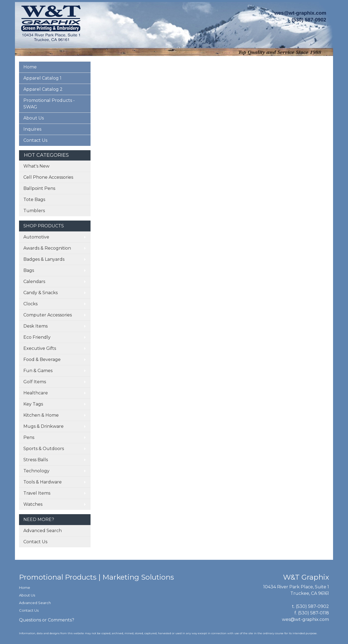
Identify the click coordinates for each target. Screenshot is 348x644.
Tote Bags (34, 200)
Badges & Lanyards (44, 259)
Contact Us (35, 140)
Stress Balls (36, 460)
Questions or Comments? (47, 620)
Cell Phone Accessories (48, 177)
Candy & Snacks (41, 293)
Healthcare (36, 393)
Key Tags (33, 404)
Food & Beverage (42, 359)
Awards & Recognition (47, 248)
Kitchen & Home (41, 415)
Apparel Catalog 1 (42, 78)
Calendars (34, 282)
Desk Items (35, 326)
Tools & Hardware (43, 482)
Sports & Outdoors (44, 449)
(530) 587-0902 (312, 606)
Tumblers (34, 211)
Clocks (30, 304)
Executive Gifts (40, 348)
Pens (29, 437)
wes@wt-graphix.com (300, 13)
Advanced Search (43, 531)
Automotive (36, 237)
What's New (36, 166)
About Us (34, 118)
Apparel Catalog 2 (43, 89)
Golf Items (35, 382)
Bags (29, 270)
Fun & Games (38, 371)
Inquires (32, 129)
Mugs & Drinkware (43, 426)
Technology (36, 471)
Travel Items (37, 493)
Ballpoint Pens (39, 188)
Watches (33, 504)
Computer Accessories (48, 315)
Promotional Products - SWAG (49, 104)
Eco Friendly (37, 337)
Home (30, 67)
